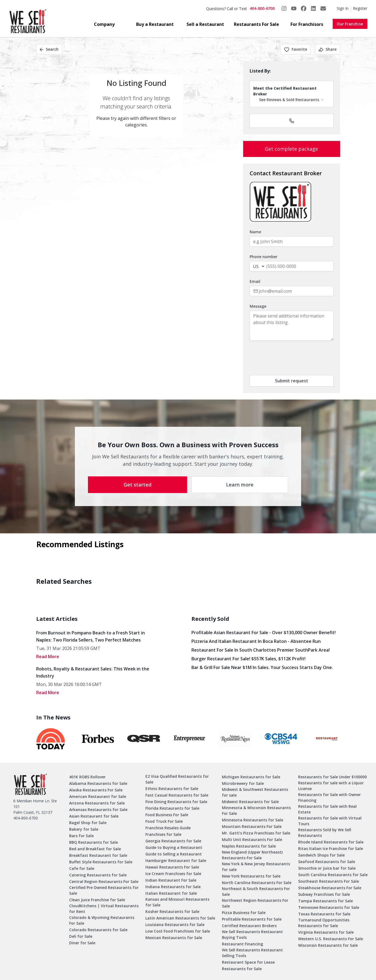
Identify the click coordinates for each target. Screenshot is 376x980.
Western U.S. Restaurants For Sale (331, 939)
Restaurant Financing (242, 944)
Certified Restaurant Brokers (249, 926)
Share (328, 49)
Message (258, 306)
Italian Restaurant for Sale (171, 893)
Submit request (292, 381)
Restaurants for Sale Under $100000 (332, 777)
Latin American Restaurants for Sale (180, 918)
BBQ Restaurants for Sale (94, 842)
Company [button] (104, 24)
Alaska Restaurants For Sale (96, 790)
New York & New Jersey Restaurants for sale (256, 867)
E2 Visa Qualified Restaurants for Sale (177, 779)
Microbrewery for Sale (243, 783)
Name (255, 232)
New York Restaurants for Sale (251, 876)
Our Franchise (350, 24)
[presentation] (291, 358)
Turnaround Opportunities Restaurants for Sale (324, 923)
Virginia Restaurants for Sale (326, 932)
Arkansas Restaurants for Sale (98, 810)
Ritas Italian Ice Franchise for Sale (331, 849)
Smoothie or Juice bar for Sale (327, 868)
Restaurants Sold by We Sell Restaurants (325, 833)
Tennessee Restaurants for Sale (329, 907)
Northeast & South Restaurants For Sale (256, 891)
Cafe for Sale (82, 868)
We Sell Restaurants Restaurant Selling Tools (252, 953)
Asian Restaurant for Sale (94, 816)
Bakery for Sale (84, 829)
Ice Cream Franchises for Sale (173, 874)
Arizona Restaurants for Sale (97, 803)
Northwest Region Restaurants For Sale (255, 903)
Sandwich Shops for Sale (321, 855)
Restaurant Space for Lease (248, 962)
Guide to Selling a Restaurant (174, 854)
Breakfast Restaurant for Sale (98, 855)
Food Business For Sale (167, 815)
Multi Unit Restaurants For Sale (252, 840)
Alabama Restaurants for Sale (98, 783)
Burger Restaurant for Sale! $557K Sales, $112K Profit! (248, 659)
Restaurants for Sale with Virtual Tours (330, 821)
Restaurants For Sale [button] (256, 24)
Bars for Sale (81, 836)
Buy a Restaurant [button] (155, 24)
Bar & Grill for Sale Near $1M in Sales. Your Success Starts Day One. (262, 667)
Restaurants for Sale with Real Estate (327, 809)
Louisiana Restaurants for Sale (175, 925)
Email (255, 281)
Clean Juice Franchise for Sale (97, 900)
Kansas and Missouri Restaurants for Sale (177, 902)
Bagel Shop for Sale (88, 823)
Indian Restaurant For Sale (171, 880)
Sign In (343, 8)
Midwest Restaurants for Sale (250, 802)
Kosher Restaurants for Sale (172, 911)
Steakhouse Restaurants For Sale (330, 888)
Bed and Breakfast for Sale (95, 849)
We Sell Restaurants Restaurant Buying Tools (252, 934)
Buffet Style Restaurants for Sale (101, 862)
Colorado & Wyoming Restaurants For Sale (102, 920)
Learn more (240, 485)
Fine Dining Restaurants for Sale (176, 802)
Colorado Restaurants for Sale (98, 930)
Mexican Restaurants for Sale (174, 938)
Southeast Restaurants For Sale (328, 881)
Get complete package (291, 149)
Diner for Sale (82, 943)
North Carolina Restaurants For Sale (257, 883)
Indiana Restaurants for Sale (173, 887)
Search (49, 49)
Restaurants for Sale (242, 969)
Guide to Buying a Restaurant (174, 847)
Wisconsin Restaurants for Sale (328, 945)
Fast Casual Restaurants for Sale (177, 795)
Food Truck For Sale (164, 821)
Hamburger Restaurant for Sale (176, 860)
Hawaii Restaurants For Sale (172, 867)
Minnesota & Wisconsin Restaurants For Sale (256, 810)
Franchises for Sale (163, 834)
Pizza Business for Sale (244, 913)
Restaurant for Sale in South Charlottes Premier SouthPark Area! (261, 650)
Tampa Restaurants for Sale (325, 901)
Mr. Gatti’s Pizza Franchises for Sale (256, 833)
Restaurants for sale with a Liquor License (331, 786)
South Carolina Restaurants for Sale (333, 875)
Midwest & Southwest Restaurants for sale (255, 792)
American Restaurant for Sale (98, 796)
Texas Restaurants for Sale (324, 914)
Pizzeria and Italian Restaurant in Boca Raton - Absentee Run (256, 641)
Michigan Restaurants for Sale (251, 777)
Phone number (264, 257)
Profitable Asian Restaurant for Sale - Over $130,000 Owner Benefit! (264, 633)
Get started (137, 485)
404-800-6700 (262, 8)
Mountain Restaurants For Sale (252, 826)
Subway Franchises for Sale (324, 894)
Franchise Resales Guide (168, 828)
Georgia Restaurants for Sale (173, 841)
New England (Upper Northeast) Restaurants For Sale (252, 855)
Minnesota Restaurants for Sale (253, 820)
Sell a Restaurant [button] (205, 24)
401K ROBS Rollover (87, 777)
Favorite (296, 49)
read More (48, 657)
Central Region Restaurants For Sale (104, 881)
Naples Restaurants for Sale (249, 846)
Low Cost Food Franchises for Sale (178, 931)
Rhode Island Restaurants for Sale (331, 842)
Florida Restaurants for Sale (172, 808)
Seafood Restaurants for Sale (327, 862)
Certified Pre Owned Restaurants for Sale (104, 890)
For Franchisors (307, 24)
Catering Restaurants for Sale (98, 875)
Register (360, 8)
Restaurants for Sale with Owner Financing (329, 797)
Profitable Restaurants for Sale (252, 919)
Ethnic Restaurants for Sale (172, 789)
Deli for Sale (81, 936)
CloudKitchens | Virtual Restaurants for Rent (104, 909)
